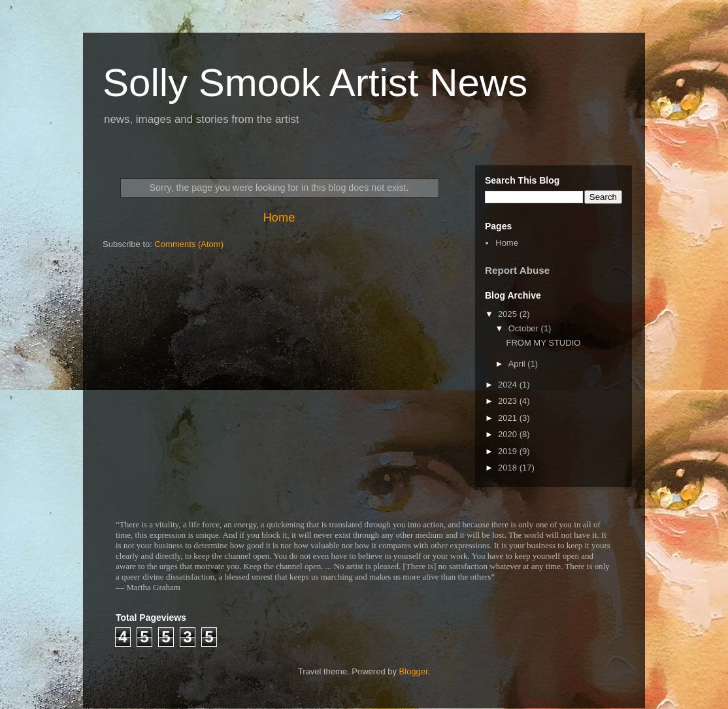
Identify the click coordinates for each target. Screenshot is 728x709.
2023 (509, 401)
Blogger (414, 671)
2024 (509, 385)
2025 (509, 314)
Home (279, 218)
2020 (509, 434)
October (525, 328)
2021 (509, 418)
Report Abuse (517, 270)
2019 (509, 451)
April (518, 364)
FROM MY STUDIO (543, 343)
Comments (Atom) (189, 244)
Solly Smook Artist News (315, 83)
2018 (509, 468)
